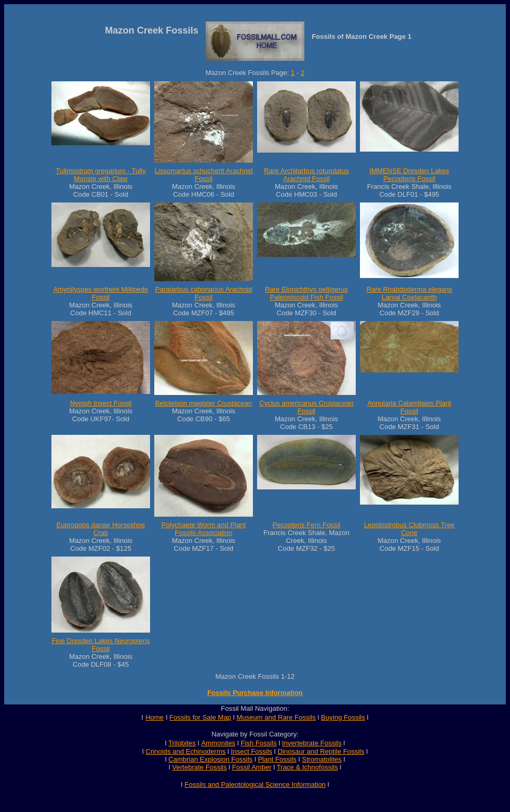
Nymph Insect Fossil (100, 403)
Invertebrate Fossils (312, 743)
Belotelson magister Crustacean (204, 403)
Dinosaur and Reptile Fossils (321, 751)
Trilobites (182, 743)
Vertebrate (188, 767)
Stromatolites (322, 759)
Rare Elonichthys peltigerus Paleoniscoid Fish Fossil (306, 293)
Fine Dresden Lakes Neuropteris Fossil (100, 645)
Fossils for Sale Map (200, 717)
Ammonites (219, 743)
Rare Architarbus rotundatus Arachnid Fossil (306, 175)
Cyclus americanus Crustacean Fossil (306, 407)
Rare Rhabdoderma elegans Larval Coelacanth (409, 293)
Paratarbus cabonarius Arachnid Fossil (203, 293)
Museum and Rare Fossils (276, 717)
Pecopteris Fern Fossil (306, 525)
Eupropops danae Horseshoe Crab (100, 529)
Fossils (216, 767)
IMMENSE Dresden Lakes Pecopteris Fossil (409, 175)
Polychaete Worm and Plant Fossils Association (204, 529)
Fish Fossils (259, 743)
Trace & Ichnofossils (307, 767)
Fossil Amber (252, 767)
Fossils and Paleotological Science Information (255, 784)
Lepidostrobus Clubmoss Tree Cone (410, 529)
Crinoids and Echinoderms (186, 751)
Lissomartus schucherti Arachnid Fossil (203, 175)
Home (155, 717)
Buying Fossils (343, 717)
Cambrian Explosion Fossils (210, 759)
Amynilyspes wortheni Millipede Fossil (101, 293)
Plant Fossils (277, 759)
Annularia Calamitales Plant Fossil (409, 407)
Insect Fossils (252, 751)
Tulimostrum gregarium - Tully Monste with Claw (100, 175)
